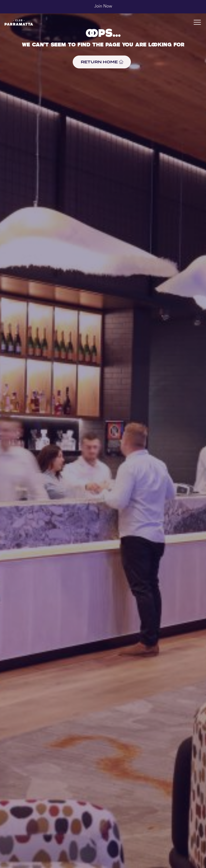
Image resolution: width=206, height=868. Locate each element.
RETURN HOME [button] (102, 62)
